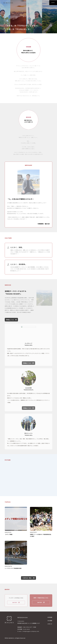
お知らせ (50, 624)
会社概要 (50, 621)
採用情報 (50, 617)
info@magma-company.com (31, 631)
